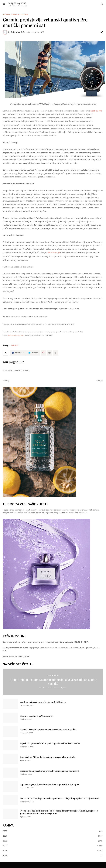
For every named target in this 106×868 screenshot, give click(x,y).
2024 (53, 851)
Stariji (99, 381)
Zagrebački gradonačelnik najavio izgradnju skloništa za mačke (50, 743)
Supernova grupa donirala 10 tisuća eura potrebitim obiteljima (50, 785)
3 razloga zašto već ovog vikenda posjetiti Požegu (43, 702)
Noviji (7, 381)
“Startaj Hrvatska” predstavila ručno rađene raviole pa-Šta (48, 730)
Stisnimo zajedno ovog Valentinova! (36, 716)
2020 (53, 831)
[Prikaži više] (56, 353)
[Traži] (102, 4)
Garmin (24, 15)
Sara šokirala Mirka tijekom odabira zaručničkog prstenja (47, 757)
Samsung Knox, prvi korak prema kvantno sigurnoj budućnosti (50, 771)
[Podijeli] (102, 32)
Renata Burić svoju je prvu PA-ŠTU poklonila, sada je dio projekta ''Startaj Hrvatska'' (60, 798)
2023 (53, 846)
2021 (53, 836)
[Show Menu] (4, 4)
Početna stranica (11, 15)
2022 (53, 841)
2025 (53, 856)
